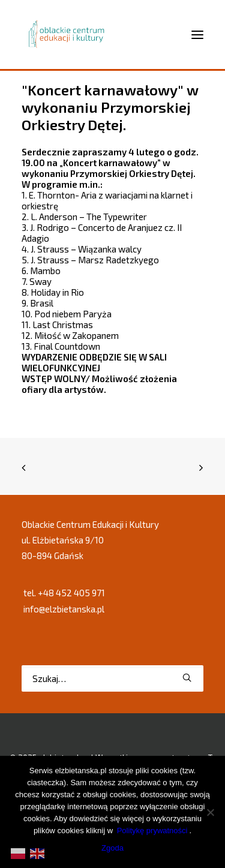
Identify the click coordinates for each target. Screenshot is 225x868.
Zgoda (112, 848)
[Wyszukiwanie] (112, 678)
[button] (187, 678)
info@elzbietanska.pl (64, 609)
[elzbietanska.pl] (67, 34)
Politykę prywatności (152, 831)
